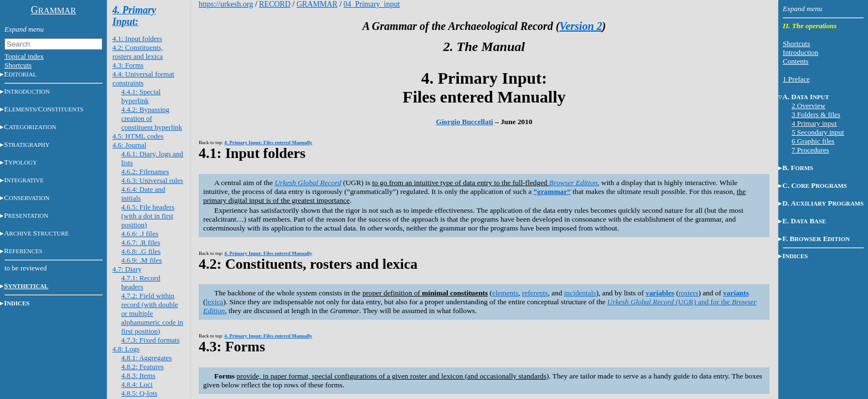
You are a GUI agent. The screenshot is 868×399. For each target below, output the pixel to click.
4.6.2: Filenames (145, 172)
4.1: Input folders (137, 39)
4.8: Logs (126, 349)
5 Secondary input (818, 132)
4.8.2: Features (143, 367)
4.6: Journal (129, 145)
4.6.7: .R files (141, 242)
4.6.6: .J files (140, 234)
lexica (214, 302)
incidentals (580, 293)
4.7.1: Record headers (141, 282)
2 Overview (808, 106)
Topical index (24, 56)
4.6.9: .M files (141, 260)
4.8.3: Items (138, 375)
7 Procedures (810, 150)
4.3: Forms (128, 65)
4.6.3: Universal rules (152, 180)
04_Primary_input (372, 4)
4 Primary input (814, 123)
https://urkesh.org (226, 4)
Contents (795, 61)
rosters (689, 293)
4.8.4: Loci (137, 384)
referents (535, 293)
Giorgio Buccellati (465, 122)
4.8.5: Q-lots (139, 393)
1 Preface (796, 79)
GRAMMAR (317, 4)
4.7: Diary (127, 269)
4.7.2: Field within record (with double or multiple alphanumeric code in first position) (152, 313)
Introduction (800, 52)
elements (505, 293)
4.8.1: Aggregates (146, 358)
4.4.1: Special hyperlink (141, 96)
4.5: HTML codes (138, 136)
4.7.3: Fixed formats (150, 340)
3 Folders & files (816, 114)
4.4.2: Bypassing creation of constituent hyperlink (152, 118)
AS (36, 233)
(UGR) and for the (670, 302)
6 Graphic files (813, 141)
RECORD (275, 4)
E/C (44, 109)
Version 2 (581, 26)
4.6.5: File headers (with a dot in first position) (148, 216)
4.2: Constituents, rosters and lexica (138, 52)
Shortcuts (18, 65)
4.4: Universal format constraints (143, 78)
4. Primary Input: (134, 16)
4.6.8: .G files (141, 251)
